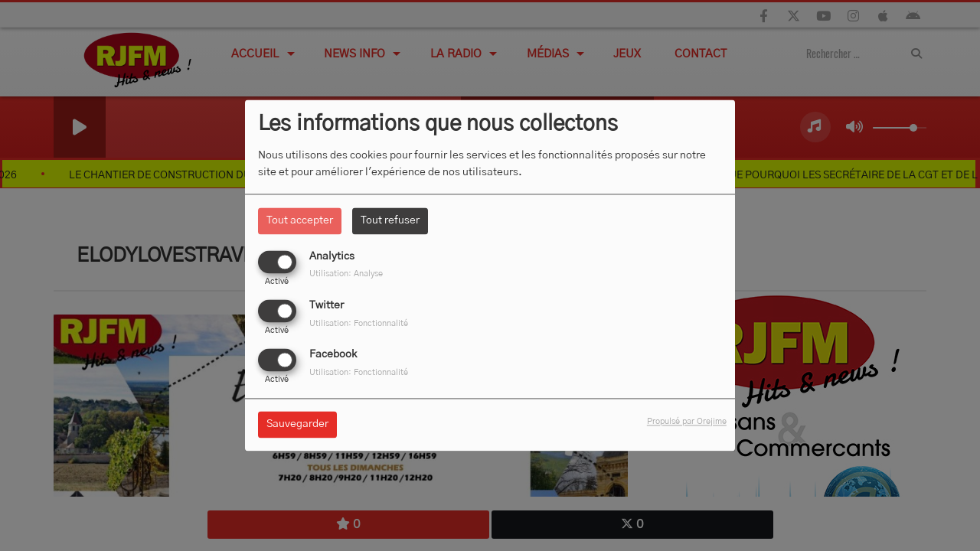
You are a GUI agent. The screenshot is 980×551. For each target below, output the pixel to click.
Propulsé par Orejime (687, 422)
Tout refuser (390, 220)
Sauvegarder (297, 425)
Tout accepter (300, 220)
